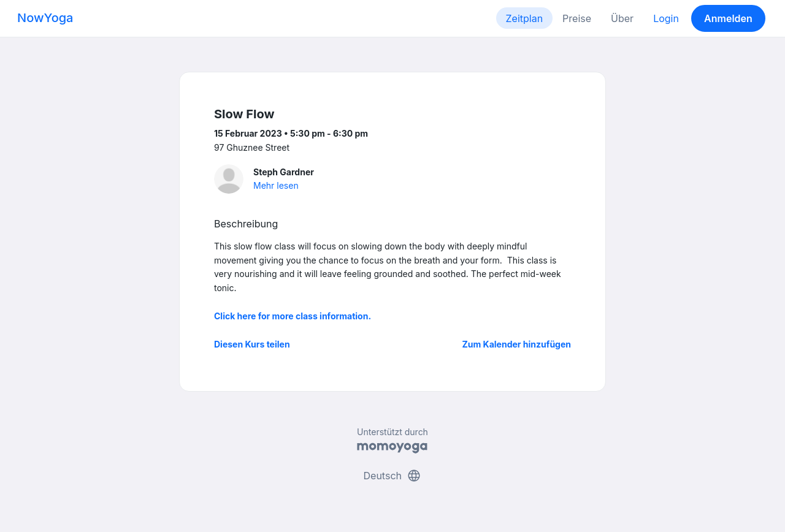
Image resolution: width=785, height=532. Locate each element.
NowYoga (45, 18)
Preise (577, 18)
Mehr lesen (276, 185)
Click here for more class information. (293, 316)
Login (666, 18)
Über (622, 18)
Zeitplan (525, 18)
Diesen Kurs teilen (252, 344)
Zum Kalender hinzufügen (517, 344)
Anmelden (728, 18)
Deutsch (393, 476)
